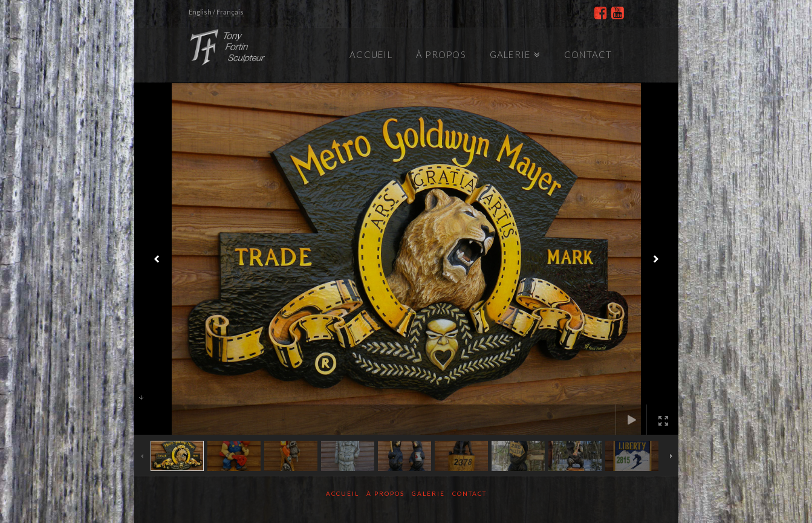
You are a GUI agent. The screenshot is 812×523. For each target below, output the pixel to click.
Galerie (428, 493)
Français (230, 12)
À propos (385, 493)
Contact (469, 493)
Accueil (343, 493)
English (201, 12)
